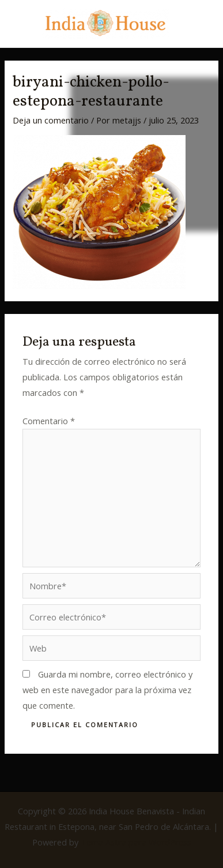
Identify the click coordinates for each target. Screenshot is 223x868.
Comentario (49, 421)
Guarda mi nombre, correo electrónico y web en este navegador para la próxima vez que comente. (107, 690)
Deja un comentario (51, 120)
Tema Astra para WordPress (136, 842)
